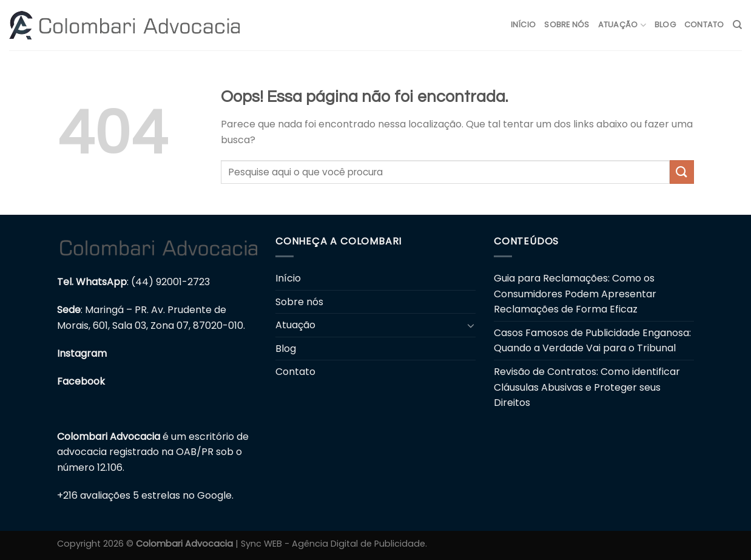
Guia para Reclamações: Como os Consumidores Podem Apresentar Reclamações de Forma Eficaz (575, 294)
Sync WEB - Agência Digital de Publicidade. (334, 544)
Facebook (81, 381)
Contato (704, 25)
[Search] (737, 25)
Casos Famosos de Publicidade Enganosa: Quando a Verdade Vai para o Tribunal (592, 341)
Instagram (82, 353)
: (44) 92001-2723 (133, 282)
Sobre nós (567, 25)
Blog (665, 25)
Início (524, 25)
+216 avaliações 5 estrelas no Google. (145, 495)
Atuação (622, 25)
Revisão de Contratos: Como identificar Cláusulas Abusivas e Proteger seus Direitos (587, 387)
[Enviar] (682, 172)
